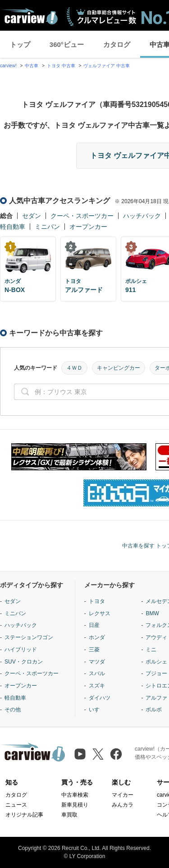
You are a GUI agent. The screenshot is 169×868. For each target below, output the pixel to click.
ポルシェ (156, 662)
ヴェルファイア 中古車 (107, 66)
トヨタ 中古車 (61, 66)
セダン (32, 216)
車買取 (69, 815)
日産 (94, 625)
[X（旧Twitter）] (98, 754)
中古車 (32, 66)
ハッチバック (142, 216)
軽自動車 (13, 227)
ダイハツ (100, 698)
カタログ (117, 44)
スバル (97, 673)
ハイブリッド (21, 650)
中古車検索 (75, 795)
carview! (8, 66)
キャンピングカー (119, 368)
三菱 (94, 650)
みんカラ (123, 805)
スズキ (97, 686)
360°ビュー (67, 44)
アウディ (156, 637)
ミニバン (47, 227)
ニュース (16, 805)
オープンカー (88, 227)
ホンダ (97, 637)
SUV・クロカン (24, 662)
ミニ (151, 650)
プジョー (156, 673)
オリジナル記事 (24, 815)
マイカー (123, 795)
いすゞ (97, 710)
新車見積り (75, 805)
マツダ (97, 662)
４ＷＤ (74, 368)
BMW (152, 613)
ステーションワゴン (29, 637)
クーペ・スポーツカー (82, 216)
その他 (13, 710)
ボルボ (154, 710)
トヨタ (97, 601)
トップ (20, 44)
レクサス (100, 613)
